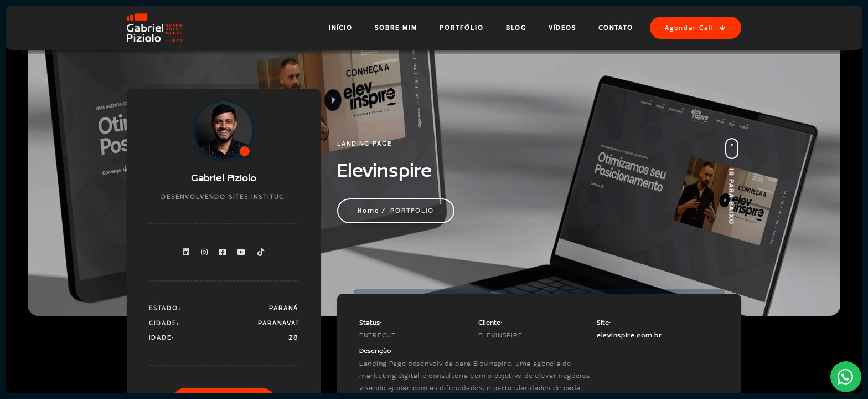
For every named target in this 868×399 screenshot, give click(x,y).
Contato (616, 27)
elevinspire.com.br (629, 335)
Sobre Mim (396, 27)
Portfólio (462, 27)
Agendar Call (696, 27)
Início (341, 27)
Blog (516, 27)
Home (368, 210)
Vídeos (562, 27)
